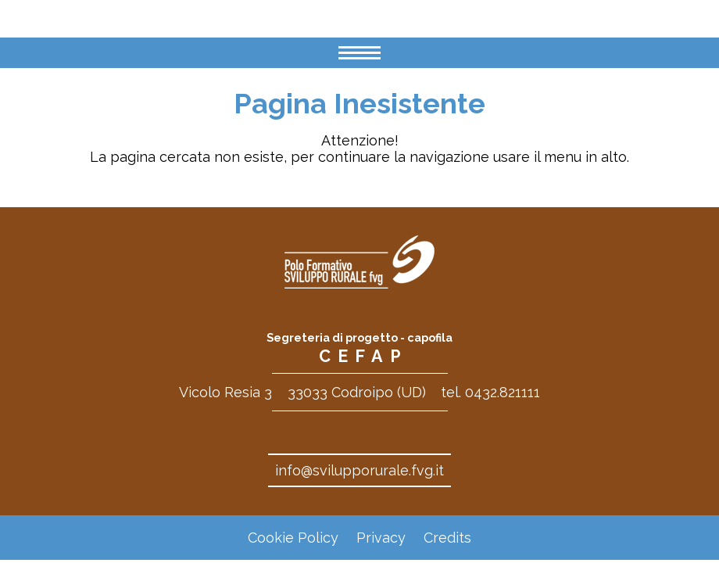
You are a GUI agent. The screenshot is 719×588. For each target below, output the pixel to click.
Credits (447, 538)
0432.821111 (503, 392)
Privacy (381, 538)
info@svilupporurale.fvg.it (359, 470)
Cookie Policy (293, 538)
